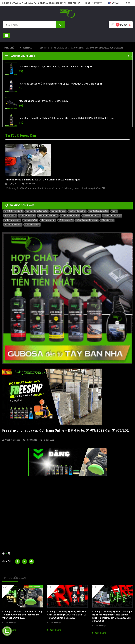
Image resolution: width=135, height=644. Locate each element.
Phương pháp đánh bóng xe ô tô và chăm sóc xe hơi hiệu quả (43, 180)
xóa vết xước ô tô (31, 220)
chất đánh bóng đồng (77, 211)
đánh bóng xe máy (32, 225)
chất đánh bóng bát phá (14, 211)
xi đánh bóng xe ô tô (12, 220)
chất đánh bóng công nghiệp (37, 211)
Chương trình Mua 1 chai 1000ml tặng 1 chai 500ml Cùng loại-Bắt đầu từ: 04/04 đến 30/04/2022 (22, 615)
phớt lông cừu (10, 216)
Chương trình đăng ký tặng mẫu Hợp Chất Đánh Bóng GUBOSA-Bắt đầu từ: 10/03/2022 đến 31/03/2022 (67, 615)
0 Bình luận (47, 440)
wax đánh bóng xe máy (112, 216)
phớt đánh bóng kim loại (70, 216)
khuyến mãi (26, 48)
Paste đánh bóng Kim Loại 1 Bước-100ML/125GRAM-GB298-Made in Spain (56, 67)
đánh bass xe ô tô (66, 220)
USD (128, 3)
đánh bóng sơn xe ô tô (13, 225)
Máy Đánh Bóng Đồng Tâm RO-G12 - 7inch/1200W (43, 101)
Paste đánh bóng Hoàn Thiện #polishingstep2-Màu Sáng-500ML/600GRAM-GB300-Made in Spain (67, 118)
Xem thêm (9, 630)
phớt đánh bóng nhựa (91, 216)
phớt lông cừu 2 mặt (27, 216)
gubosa (17, 440)
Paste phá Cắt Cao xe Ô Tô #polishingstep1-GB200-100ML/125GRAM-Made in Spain (61, 84)
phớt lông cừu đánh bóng (48, 216)
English (114, 3)
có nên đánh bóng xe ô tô (99, 211)
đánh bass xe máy (48, 220)
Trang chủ (8, 48)
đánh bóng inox (107, 220)
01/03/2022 (30, 440)
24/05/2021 (13, 184)
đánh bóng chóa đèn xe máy (87, 220)
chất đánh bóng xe (59, 211)
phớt (114, 211)
